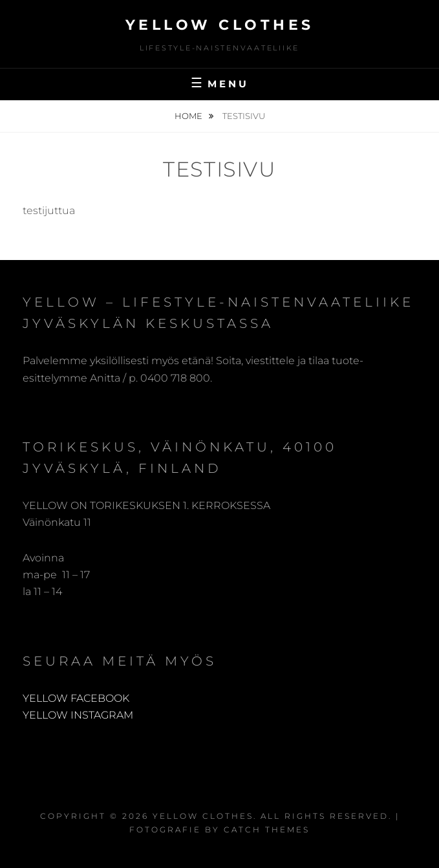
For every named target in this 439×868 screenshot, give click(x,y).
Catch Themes (267, 830)
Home (189, 116)
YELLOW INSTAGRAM (78, 715)
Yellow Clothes (220, 25)
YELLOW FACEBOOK (76, 698)
